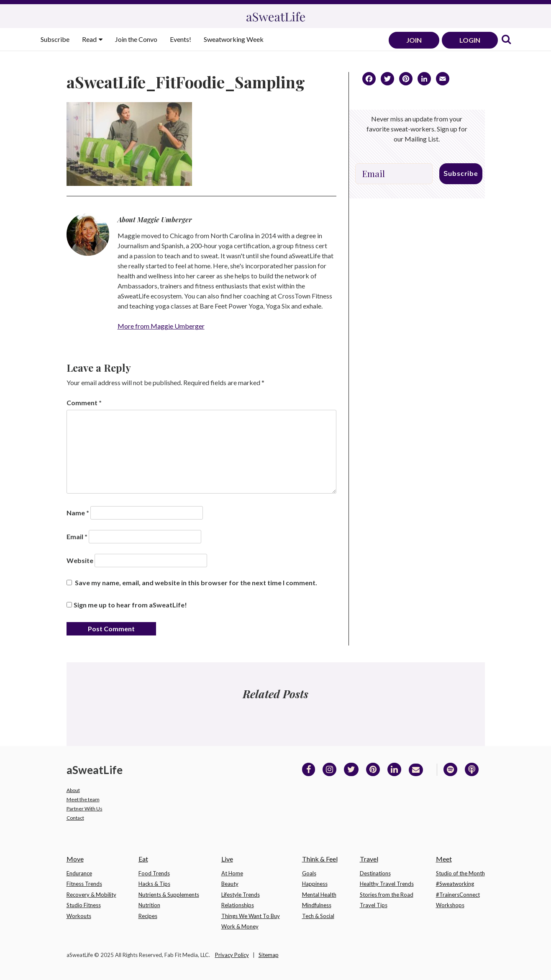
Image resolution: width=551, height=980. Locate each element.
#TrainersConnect (458, 895)
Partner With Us (85, 809)
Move (75, 859)
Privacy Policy (232, 955)
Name (78, 513)
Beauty (230, 884)
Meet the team (83, 799)
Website (80, 560)
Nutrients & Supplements (169, 895)
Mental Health (319, 895)
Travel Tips (374, 905)
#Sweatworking (455, 884)
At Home (232, 873)
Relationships (238, 905)
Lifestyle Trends (241, 895)
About (73, 790)
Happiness (315, 884)
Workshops (450, 905)
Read (90, 39)
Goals (309, 873)
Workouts (79, 916)
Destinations (375, 873)
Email (77, 536)
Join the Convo (136, 39)
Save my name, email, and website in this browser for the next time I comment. (196, 583)
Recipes (148, 916)
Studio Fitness (84, 905)
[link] (506, 40)
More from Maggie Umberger (161, 326)
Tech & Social (318, 916)
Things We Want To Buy (251, 916)
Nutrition (149, 905)
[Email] (394, 174)
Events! (181, 39)
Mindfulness (317, 905)
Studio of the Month (460, 873)
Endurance (79, 873)
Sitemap (269, 955)
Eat (143, 859)
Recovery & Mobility (91, 895)
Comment (84, 403)
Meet (444, 859)
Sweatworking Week (234, 39)
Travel (369, 859)
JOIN (414, 40)
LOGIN (470, 40)
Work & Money (240, 926)
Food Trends (154, 873)
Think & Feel (320, 859)
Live (227, 859)
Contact (75, 818)
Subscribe (55, 39)
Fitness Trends (84, 884)
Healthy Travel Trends (387, 884)
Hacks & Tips (154, 884)
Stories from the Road (387, 895)
